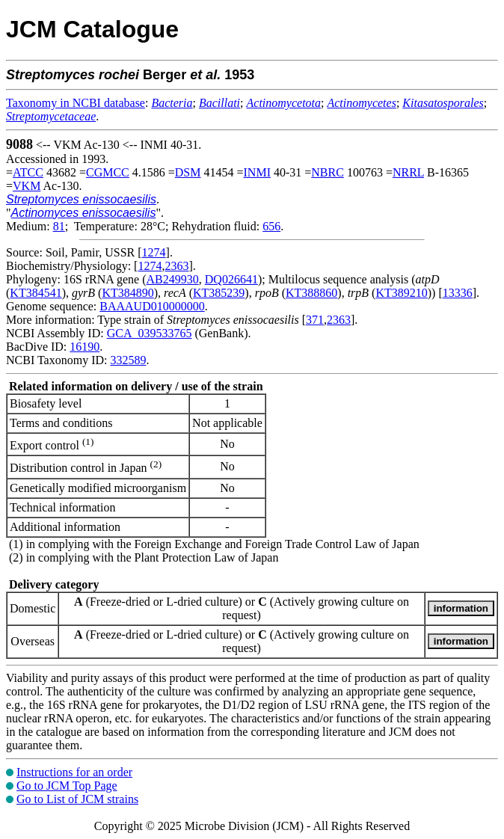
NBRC (328, 172)
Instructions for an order (74, 772)
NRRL (408, 172)
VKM (27, 186)
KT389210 (401, 293)
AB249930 (173, 279)
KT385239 (219, 293)
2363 (176, 266)
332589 (128, 360)
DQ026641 (231, 279)
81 (59, 226)
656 (271, 226)
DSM (188, 172)
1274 (154, 252)
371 (315, 320)
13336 (458, 293)
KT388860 (311, 293)
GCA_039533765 (150, 333)
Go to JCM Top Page (67, 786)
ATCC (28, 172)
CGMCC (108, 172)
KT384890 (127, 293)
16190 (84, 347)
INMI (257, 172)
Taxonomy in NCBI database (76, 103)
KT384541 (36, 293)
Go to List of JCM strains (77, 799)
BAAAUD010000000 (152, 306)
